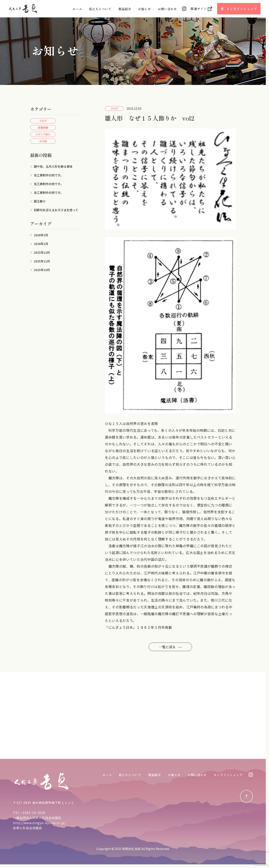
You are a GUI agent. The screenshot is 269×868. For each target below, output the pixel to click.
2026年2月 (41, 235)
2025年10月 (42, 270)
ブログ (43, 121)
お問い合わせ (167, 9)
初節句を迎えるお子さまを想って (56, 210)
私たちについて (100, 9)
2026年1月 (41, 244)
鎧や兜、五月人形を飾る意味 (53, 166)
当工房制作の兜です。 (49, 175)
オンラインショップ (228, 775)
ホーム (77, 9)
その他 (43, 141)
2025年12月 (42, 252)
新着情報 (43, 127)
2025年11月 (42, 261)
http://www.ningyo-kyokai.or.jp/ (39, 823)
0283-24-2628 (34, 813)
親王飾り (40, 201)
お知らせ (144, 9)
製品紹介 (125, 9)
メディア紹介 (43, 134)
